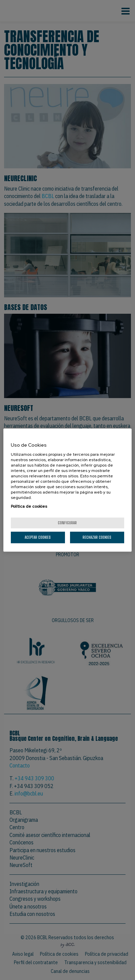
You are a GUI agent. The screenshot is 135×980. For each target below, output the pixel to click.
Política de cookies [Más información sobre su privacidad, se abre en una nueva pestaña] (29, 506)
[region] (67, 490)
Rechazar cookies (97, 537)
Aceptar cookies (38, 537)
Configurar (67, 523)
